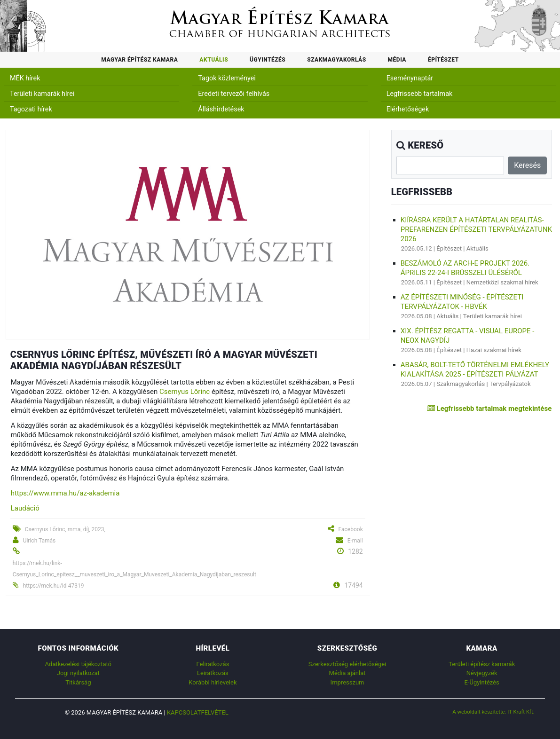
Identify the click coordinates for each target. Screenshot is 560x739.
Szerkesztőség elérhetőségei (347, 664)
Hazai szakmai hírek (494, 350)
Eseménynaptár (410, 78)
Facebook (351, 529)
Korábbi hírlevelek (213, 682)
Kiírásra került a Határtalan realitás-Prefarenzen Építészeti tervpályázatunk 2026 (476, 229)
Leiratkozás (213, 673)
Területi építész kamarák (482, 664)
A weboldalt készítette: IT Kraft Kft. (493, 712)
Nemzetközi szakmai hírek (502, 282)
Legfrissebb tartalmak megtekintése (489, 409)
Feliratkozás (213, 664)
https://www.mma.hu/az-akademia (65, 493)
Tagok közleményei (227, 78)
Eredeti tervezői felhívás (234, 94)
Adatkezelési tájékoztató (78, 664)
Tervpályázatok (510, 384)
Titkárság (78, 682)
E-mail (355, 541)
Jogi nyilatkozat (78, 673)
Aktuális (214, 60)
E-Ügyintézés (481, 682)
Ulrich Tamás (39, 541)
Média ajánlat (347, 673)
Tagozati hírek (31, 109)
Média (397, 60)
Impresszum (347, 682)
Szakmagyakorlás (336, 60)
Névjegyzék (482, 673)
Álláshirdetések (221, 109)
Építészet (443, 60)
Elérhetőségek (408, 109)
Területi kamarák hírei (42, 94)
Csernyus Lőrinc (185, 392)
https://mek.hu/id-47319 (54, 586)
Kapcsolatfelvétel (198, 712)
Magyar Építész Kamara (139, 60)
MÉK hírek (25, 78)
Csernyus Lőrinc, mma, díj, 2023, (65, 529)
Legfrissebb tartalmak (420, 94)
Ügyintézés (268, 60)
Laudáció (25, 508)
